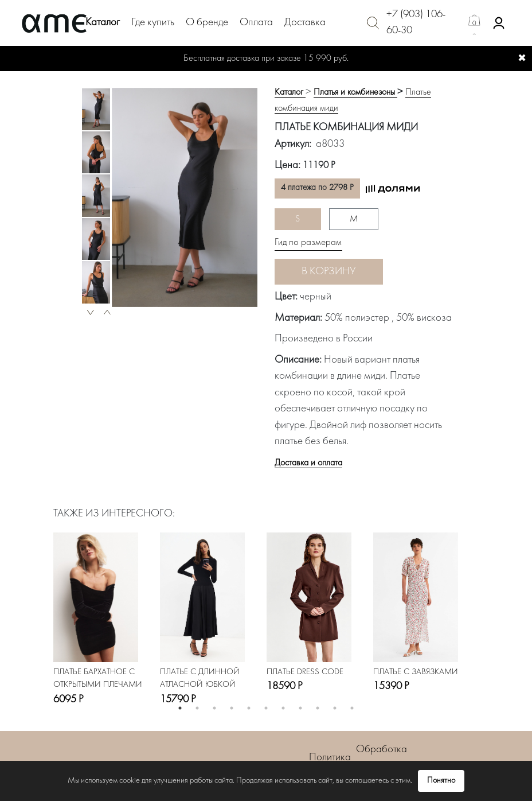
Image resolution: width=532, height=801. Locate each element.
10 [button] (335, 708)
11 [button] (352, 708)
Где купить (153, 23)
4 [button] (232, 708)
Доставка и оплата (308, 463)
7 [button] (283, 708)
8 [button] (300, 708)
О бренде (207, 23)
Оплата (256, 23)
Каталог (103, 23)
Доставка (305, 23)
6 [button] (266, 708)
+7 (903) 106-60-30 (416, 23)
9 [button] (318, 708)
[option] (96, 109)
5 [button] (249, 708)
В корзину (328, 272)
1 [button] (180, 708)
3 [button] (214, 708)
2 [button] (197, 708)
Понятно (441, 781)
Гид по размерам (308, 243)
